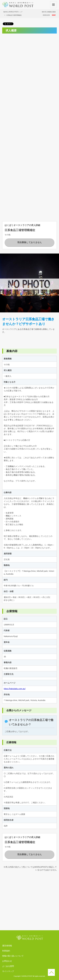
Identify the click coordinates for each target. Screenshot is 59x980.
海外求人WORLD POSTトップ (13, 12)
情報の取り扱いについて (13, 956)
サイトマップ (8, 971)
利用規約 (6, 951)
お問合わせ (7, 961)
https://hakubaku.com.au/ (15, 689)
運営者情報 (7, 946)
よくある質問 (8, 966)
